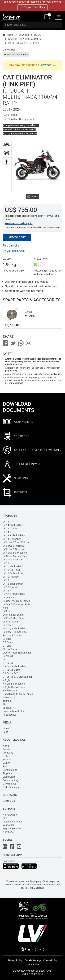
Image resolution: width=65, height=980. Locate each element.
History (7, 756)
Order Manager (11, 787)
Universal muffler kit (13, 711)
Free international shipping (19, 223)
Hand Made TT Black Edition (18, 694)
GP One (7, 646)
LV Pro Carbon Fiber (14, 618)
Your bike (24, 35)
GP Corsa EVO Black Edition (18, 677)
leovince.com (28, 971)
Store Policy (32, 964)
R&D (5, 766)
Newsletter (9, 832)
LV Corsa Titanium (13, 560)
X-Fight (7, 680)
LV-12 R (7, 591)
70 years (7, 773)
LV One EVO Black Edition (16, 601)
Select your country (32, 7)
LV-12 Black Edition (13, 584)
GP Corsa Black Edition (15, 666)
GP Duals (8, 642)
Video (6, 728)
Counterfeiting (10, 780)
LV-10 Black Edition (13, 566)
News (6, 746)
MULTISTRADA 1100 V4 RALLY (25, 39)
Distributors (9, 777)
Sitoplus (7, 708)
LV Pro (6, 611)
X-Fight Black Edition (14, 684)
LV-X (5, 660)
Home (8, 35)
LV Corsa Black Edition (15, 553)
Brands (7, 760)
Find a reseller (11, 246)
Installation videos (13, 822)
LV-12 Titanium (11, 587)
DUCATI (38, 35)
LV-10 (6, 563)
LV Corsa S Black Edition (16, 542)
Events (6, 749)
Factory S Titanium (13, 635)
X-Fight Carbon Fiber (14, 687)
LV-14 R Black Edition (14, 535)
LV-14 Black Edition (13, 525)
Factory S (8, 625)
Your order (8, 825)
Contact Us (9, 801)
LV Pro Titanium (11, 622)
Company (8, 753)
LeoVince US (47, 65)
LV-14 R (7, 532)
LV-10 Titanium (11, 577)
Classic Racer (10, 649)
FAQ (5, 818)
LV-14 (6, 522)
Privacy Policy (15, 960)
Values (6, 763)
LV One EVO (9, 597)
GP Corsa (8, 663)
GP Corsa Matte (11, 670)
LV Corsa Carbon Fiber (15, 556)
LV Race (7, 639)
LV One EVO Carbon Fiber (16, 604)
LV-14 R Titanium (12, 539)
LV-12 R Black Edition (14, 594)
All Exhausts (9, 715)
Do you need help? (14, 251)
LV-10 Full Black (11, 570)
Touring (7, 701)
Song (6, 732)
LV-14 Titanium (11, 529)
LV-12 (6, 580)
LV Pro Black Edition (14, 615)
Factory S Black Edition (15, 629)
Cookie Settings (33, 960)
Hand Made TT (11, 691)
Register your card (13, 828)
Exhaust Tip (9, 697)
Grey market (9, 784)
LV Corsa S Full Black (14, 546)
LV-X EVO (8, 656)
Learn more (9, 861)
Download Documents (16, 54)
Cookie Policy (50, 960)
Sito (5, 704)
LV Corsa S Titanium (14, 549)
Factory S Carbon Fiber (15, 632)
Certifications (10, 770)
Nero (5, 608)
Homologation (10, 815)
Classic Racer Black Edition (17, 653)
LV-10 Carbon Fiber (13, 573)
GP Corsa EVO (10, 673)
